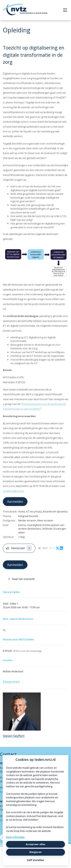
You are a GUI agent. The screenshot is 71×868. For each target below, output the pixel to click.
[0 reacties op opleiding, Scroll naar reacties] (52, 548)
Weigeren (35, 852)
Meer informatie (15, 837)
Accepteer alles (35, 844)
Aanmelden (15, 502)
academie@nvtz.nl (13, 491)
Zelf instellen (35, 860)
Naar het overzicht (21, 579)
